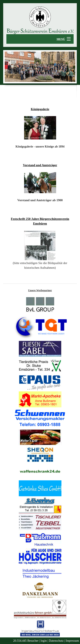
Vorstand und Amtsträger (40, 165)
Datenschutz (56, 641)
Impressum (72, 641)
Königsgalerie (40, 109)
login (44, 641)
